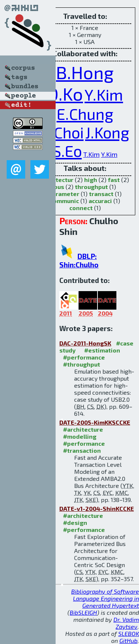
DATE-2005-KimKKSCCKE (95, 422)
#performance (84, 357)
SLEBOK (129, 633)
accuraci (100, 201)
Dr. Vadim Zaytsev (126, 623)
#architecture (83, 429)
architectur (57, 180)
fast (114, 180)
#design (75, 522)
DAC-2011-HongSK (85, 343)
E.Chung (85, 114)
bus (59, 187)
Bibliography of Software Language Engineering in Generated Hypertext (105, 598)
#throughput (82, 364)
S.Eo (67, 151)
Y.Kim (104, 94)
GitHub (128, 640)
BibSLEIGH (83, 612)
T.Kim (92, 154)
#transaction (82, 450)
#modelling (80, 436)
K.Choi (62, 132)
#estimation (102, 350)
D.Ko (65, 94)
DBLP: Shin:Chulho (79, 260)
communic (64, 201)
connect (81, 208)
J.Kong (107, 132)
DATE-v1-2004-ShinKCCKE (97, 508)
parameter (64, 194)
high (91, 180)
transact (101, 194)
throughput (91, 187)
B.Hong (85, 72)
